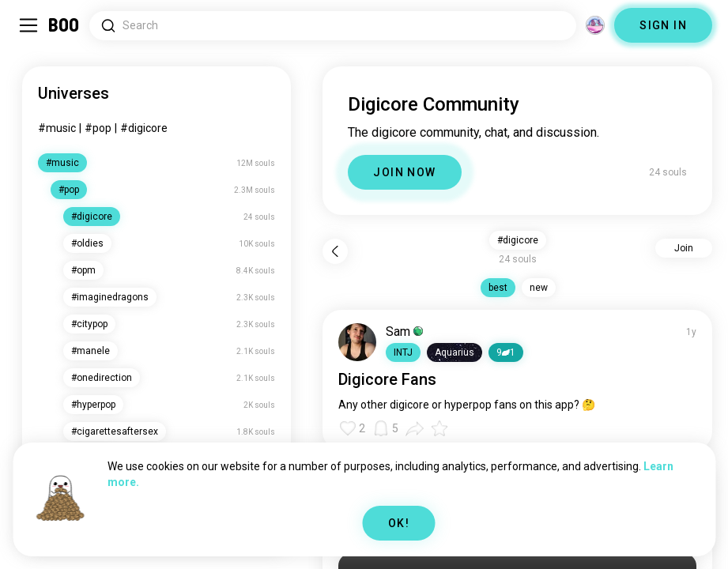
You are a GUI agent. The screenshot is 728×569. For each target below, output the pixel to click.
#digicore (144, 128)
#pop (98, 128)
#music (57, 128)
